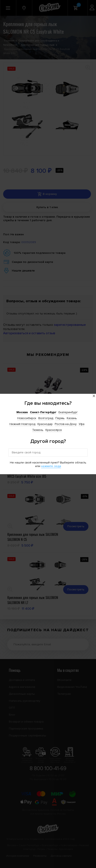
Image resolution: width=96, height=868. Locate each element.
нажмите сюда (51, 466)
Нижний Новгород (22, 424)
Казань (72, 418)
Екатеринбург (68, 412)
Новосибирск (27, 418)
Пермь (60, 418)
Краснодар (45, 424)
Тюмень (38, 430)
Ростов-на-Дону (66, 424)
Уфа (82, 424)
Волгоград (46, 418)
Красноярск (54, 430)
